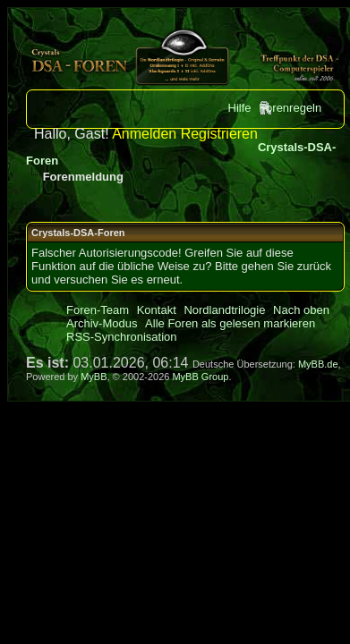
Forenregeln (290, 108)
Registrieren (219, 134)
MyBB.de (318, 364)
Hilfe (240, 108)
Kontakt (157, 310)
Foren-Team (98, 310)
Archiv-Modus (102, 323)
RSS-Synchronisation (122, 337)
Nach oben (301, 310)
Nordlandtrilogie (224, 310)
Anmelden (144, 134)
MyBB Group (200, 377)
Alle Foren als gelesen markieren (230, 323)
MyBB (94, 377)
